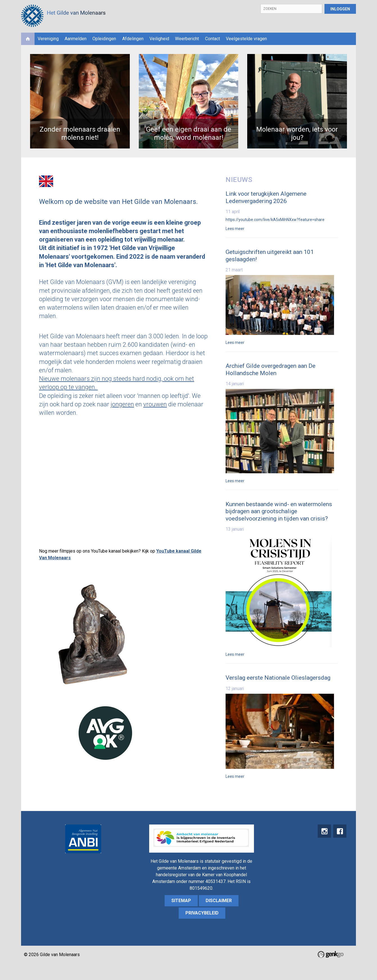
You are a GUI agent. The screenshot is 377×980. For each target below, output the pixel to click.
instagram (323, 832)
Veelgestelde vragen (246, 39)
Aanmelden (76, 39)
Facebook (339, 832)
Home (28, 39)
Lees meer (235, 229)
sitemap (181, 901)
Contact (213, 39)
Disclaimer (219, 901)
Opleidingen (104, 39)
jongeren (122, 404)
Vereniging (48, 39)
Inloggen (340, 9)
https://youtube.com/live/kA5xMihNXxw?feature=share (275, 220)
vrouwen (155, 404)
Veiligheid (159, 39)
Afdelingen (133, 39)
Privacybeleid (202, 913)
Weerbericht (187, 39)
